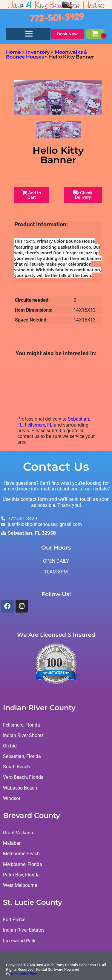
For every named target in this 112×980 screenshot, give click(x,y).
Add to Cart (32, 195)
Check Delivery (83, 195)
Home (13, 52)
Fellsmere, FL (39, 425)
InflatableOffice (24, 974)
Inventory (38, 52)
